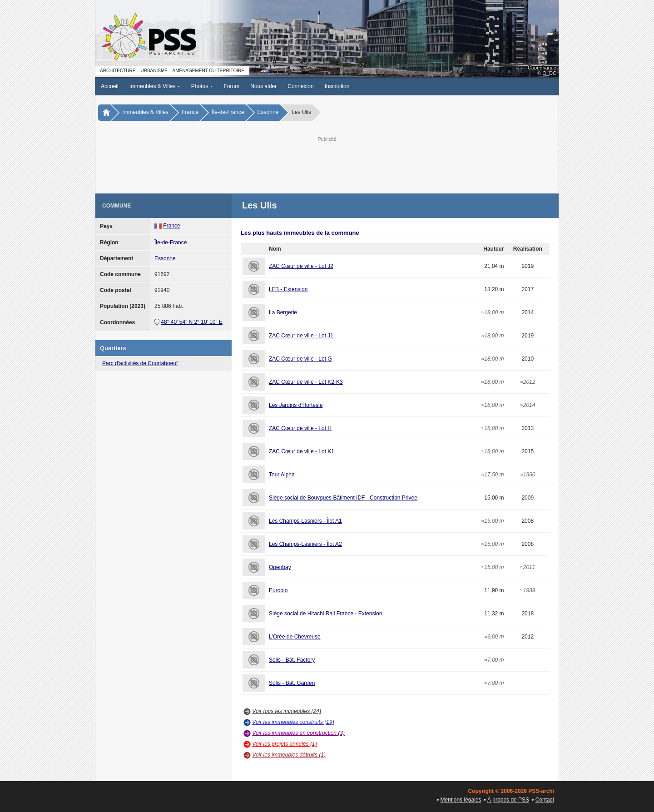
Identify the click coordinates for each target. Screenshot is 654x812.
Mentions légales (461, 800)
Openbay (280, 567)
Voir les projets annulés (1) (284, 744)
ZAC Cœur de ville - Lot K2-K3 (306, 382)
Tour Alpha (282, 475)
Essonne (268, 112)
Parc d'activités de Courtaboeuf (140, 363)
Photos (202, 86)
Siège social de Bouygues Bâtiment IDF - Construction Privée (343, 498)
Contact (545, 800)
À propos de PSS (508, 800)
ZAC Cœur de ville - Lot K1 (302, 451)
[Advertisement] (327, 164)
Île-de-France (228, 112)
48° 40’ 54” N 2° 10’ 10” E (191, 322)
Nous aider (263, 86)
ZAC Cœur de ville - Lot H (300, 428)
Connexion (300, 86)
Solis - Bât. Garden (292, 683)
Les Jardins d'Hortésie (296, 405)
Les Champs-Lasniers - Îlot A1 (305, 521)
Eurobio (278, 590)
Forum (232, 86)
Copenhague (542, 68)
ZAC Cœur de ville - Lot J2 (301, 266)
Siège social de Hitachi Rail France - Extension (325, 614)
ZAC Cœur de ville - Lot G (300, 359)
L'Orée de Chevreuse (295, 637)
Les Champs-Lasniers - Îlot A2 (305, 544)
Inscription (337, 86)
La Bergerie (283, 312)
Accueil (110, 86)
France (190, 112)
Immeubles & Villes (155, 86)
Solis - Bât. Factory (292, 660)
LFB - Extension (288, 289)
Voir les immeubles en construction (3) (298, 733)
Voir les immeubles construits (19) (293, 722)
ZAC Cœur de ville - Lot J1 (301, 336)
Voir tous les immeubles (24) (287, 711)
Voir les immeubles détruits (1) (289, 755)
